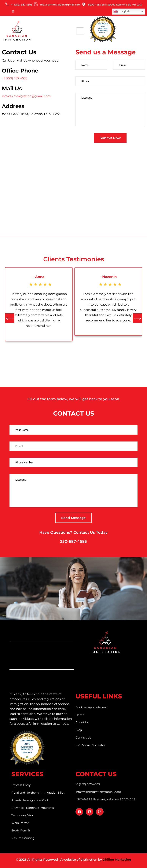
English (122, 12)
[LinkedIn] (8, 12)
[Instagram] (13, 12)
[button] (9, 318)
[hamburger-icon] (80, 31)
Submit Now (110, 138)
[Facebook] (4, 12)
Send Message (73, 518)
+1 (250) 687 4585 (15, 78)
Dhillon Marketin (116, 860)
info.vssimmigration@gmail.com (26, 96)
